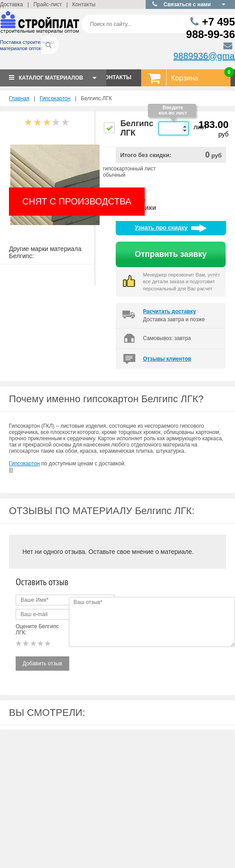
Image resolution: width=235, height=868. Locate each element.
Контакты (84, 4)
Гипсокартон (55, 98)
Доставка (12, 4)
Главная (19, 98)
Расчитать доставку (169, 311)
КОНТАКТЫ (116, 77)
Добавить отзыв (43, 664)
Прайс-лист (48, 4)
